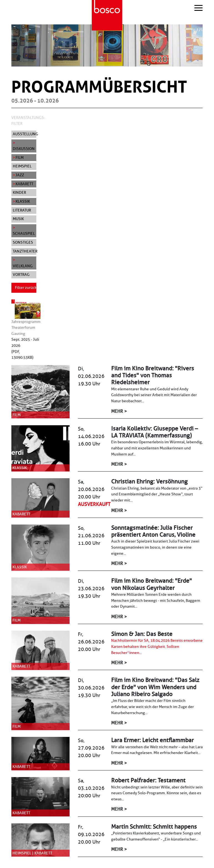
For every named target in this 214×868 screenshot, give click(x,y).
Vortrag (21, 274)
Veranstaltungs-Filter (28, 121)
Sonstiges (23, 242)
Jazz (20, 175)
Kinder (19, 192)
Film (20, 157)
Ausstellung (25, 134)
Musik (18, 219)
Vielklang (23, 266)
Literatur (22, 210)
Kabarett (24, 184)
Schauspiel (24, 233)
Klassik (23, 201)
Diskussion (24, 149)
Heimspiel (22, 166)
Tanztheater (25, 251)
